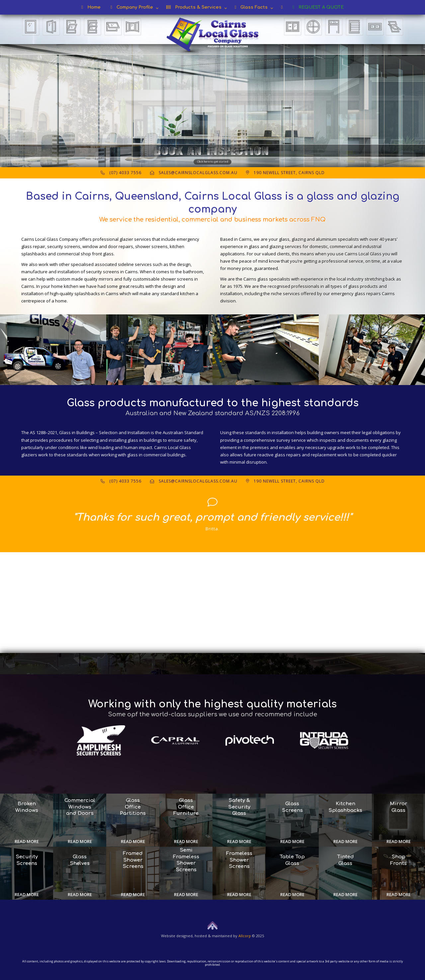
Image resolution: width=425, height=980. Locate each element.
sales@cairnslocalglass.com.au (194, 173)
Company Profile (132, 7)
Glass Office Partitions (133, 807)
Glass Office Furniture (186, 807)
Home (91, 7)
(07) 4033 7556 (121, 173)
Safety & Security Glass (239, 807)
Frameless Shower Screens (239, 860)
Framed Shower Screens (133, 860)
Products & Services (194, 7)
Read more (27, 841)
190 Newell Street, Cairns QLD (285, 173)
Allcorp (245, 936)
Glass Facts (251, 7)
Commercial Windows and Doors (80, 807)
